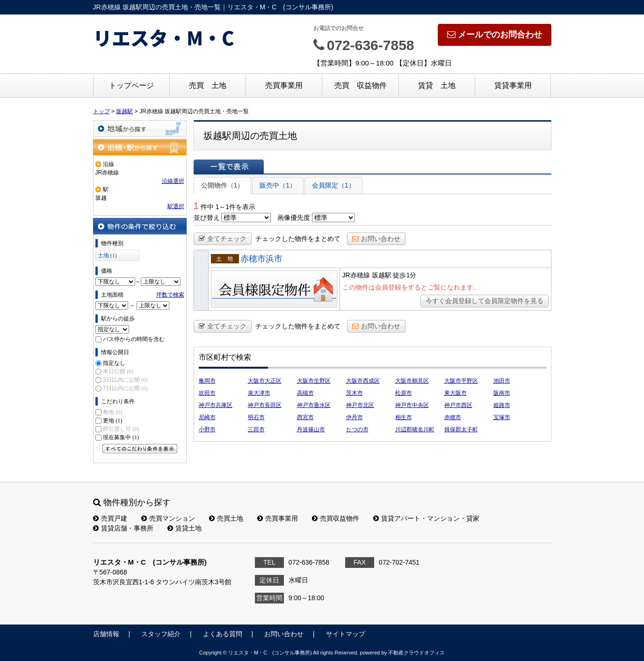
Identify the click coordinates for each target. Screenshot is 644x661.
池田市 (502, 381)
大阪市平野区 (461, 381)
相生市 (404, 417)
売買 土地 (208, 85)
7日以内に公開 (125, 388)
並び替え (207, 218)
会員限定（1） (333, 185)
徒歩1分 (405, 275)
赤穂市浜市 (261, 259)
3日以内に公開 (125, 380)
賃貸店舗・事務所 (123, 528)
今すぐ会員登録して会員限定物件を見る (485, 301)
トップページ (131, 85)
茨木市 (355, 393)
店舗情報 (106, 634)
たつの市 (357, 429)
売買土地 (226, 518)
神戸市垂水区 (314, 405)
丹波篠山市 (311, 429)
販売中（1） (278, 185)
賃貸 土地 (437, 85)
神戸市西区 (458, 405)
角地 (112, 412)
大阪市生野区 (314, 381)
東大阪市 (456, 393)
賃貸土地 (185, 528)
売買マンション (168, 518)
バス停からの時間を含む (134, 339)
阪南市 (502, 393)
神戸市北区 (360, 405)
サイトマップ (346, 634)
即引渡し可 (121, 429)
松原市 (404, 393)
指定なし (114, 363)
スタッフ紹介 (161, 634)
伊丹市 (355, 417)
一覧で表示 (229, 167)
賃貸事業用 (513, 85)
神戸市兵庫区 (216, 405)
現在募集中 (121, 437)
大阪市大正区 (265, 381)
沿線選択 (173, 181)
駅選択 (176, 206)
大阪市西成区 (363, 381)
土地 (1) (107, 255)
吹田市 (207, 393)
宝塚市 (502, 417)
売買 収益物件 (361, 85)
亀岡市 (207, 381)
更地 (112, 421)
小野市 (207, 429)
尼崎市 (207, 417)
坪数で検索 (170, 295)
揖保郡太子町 (461, 429)
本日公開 (118, 371)
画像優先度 (294, 218)
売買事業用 (284, 85)
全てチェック (223, 239)
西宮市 (305, 417)
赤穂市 (453, 417)
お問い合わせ (376, 239)
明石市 (256, 417)
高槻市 (305, 393)
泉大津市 (259, 393)
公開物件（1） (223, 185)
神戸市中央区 (412, 405)
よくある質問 (223, 634)
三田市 (256, 429)
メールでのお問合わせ (495, 35)
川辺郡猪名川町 (415, 429)
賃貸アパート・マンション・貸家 (426, 518)
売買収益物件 (336, 518)
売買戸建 (110, 518)
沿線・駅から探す (140, 147)
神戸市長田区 (265, 405)
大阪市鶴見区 (412, 381)
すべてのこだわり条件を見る (140, 449)
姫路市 (502, 405)
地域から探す (140, 128)
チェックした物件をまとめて (298, 239)
